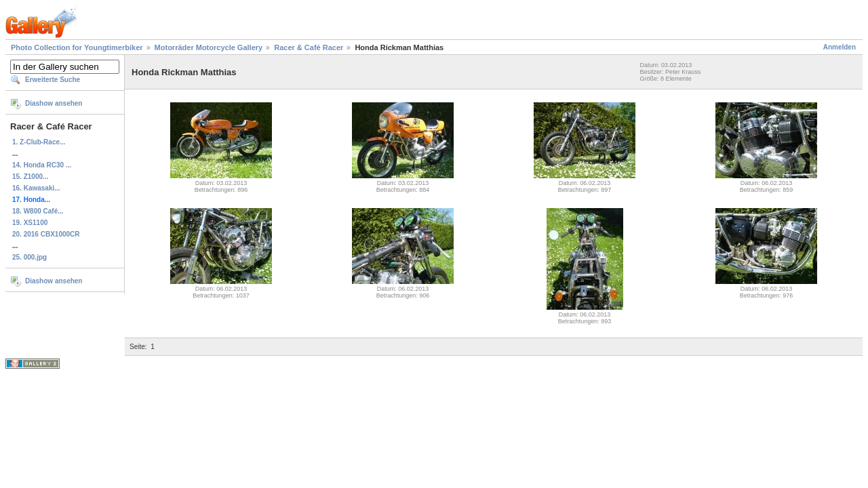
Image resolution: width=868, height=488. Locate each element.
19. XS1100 (30, 223)
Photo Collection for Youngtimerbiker (77, 47)
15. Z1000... (30, 177)
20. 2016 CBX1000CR (46, 234)
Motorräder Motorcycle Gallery (209, 47)
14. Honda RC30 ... (42, 165)
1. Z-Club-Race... (39, 142)
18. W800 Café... (38, 211)
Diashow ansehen (54, 103)
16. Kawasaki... (36, 188)
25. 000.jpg (29, 257)
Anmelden (840, 47)
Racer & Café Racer (309, 47)
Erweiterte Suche (53, 80)
